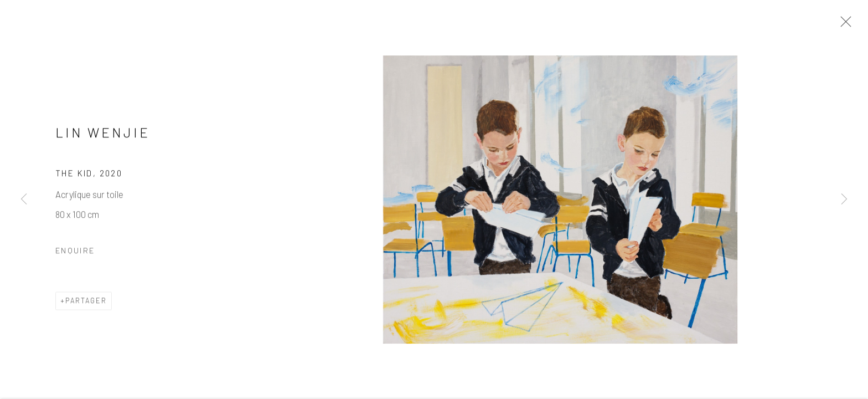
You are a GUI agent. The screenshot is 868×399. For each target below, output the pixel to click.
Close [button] (843, 25)
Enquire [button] (75, 252)
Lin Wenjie (103, 134)
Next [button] (844, 199)
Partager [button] (86, 302)
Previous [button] (24, 199)
